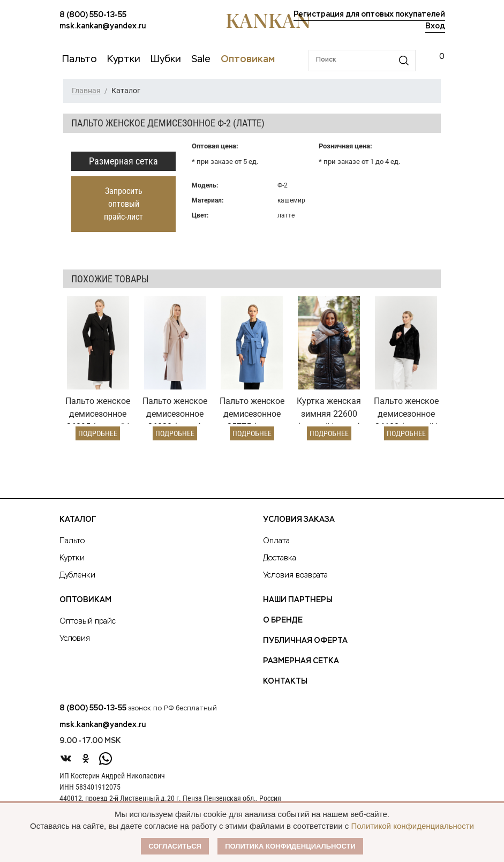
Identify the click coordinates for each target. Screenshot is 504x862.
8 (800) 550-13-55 (93, 15)
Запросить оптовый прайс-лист (123, 204)
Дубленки (77, 575)
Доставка (280, 558)
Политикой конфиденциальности (412, 826)
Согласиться (175, 846)
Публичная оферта (305, 641)
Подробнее (98, 433)
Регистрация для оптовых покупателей (369, 14)
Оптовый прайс (88, 621)
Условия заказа (299, 520)
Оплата (276, 541)
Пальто (72, 541)
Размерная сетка (123, 161)
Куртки (72, 558)
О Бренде (283, 620)
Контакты (285, 681)
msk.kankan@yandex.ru (103, 26)
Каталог (78, 520)
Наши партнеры (298, 600)
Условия (75, 639)
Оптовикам (85, 600)
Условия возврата (295, 575)
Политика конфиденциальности (290, 846)
